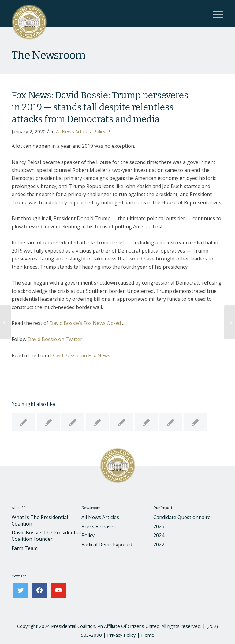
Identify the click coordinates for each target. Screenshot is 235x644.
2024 (159, 535)
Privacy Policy (121, 635)
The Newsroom (48, 55)
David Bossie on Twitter (55, 339)
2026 (159, 526)
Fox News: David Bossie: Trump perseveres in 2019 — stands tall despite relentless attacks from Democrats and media (100, 107)
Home (148, 635)
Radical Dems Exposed (107, 544)
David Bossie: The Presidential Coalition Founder (46, 536)
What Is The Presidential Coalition (40, 520)
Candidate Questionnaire (182, 517)
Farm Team (25, 548)
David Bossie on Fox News (80, 355)
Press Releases (99, 526)
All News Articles (73, 131)
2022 (159, 544)
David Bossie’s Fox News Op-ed (85, 323)
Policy (99, 131)
